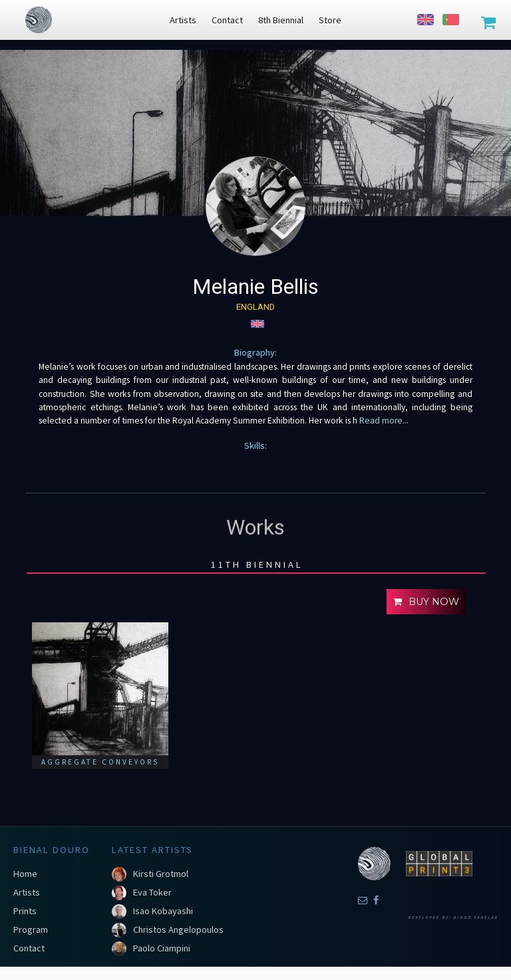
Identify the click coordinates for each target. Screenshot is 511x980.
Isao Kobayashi (163, 911)
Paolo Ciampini (162, 948)
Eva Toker (152, 892)
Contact (29, 948)
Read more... (383, 421)
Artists (27, 892)
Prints (25, 911)
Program (31, 929)
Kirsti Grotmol (161, 874)
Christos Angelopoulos (178, 929)
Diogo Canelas (475, 918)
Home (25, 874)
